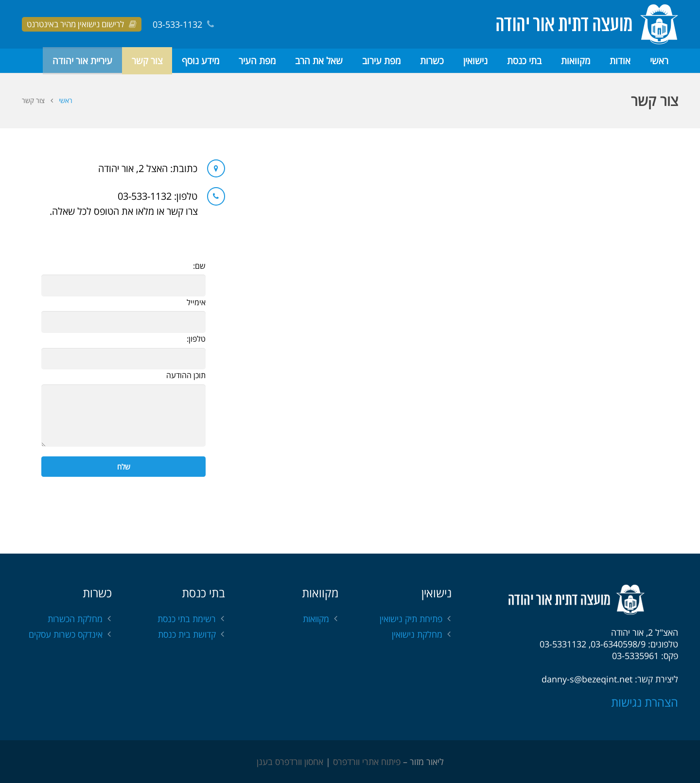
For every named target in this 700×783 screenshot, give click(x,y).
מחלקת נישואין (417, 634)
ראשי (66, 100)
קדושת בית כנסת (187, 634)
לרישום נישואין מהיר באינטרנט (75, 24)
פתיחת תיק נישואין (411, 619)
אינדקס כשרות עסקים (66, 634)
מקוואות (316, 619)
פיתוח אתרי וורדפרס (367, 762)
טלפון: (196, 339)
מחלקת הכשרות (75, 619)
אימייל (196, 302)
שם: (199, 266)
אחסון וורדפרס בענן (290, 762)
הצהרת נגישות (645, 702)
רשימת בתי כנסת (187, 619)
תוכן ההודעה (186, 375)
